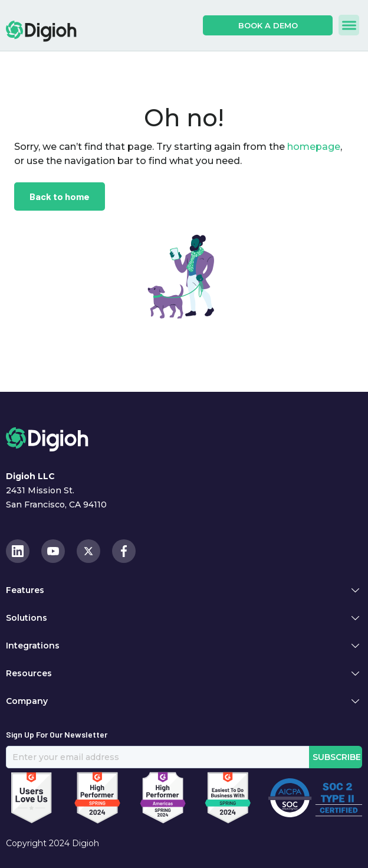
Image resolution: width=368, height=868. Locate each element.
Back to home (60, 196)
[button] (349, 25)
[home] (41, 31)
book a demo (268, 25)
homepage (313, 147)
